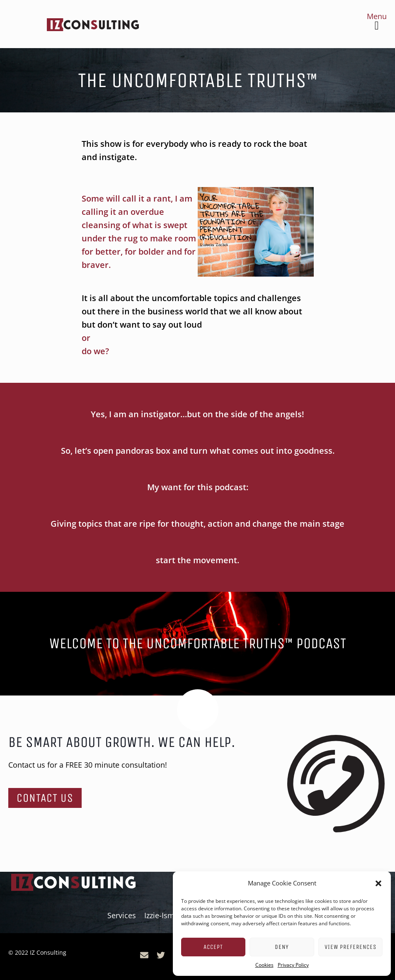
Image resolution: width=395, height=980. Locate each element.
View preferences (350, 947)
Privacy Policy (293, 965)
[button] (378, 883)
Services (122, 915)
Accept (213, 947)
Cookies (264, 965)
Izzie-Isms (161, 915)
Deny (282, 947)
